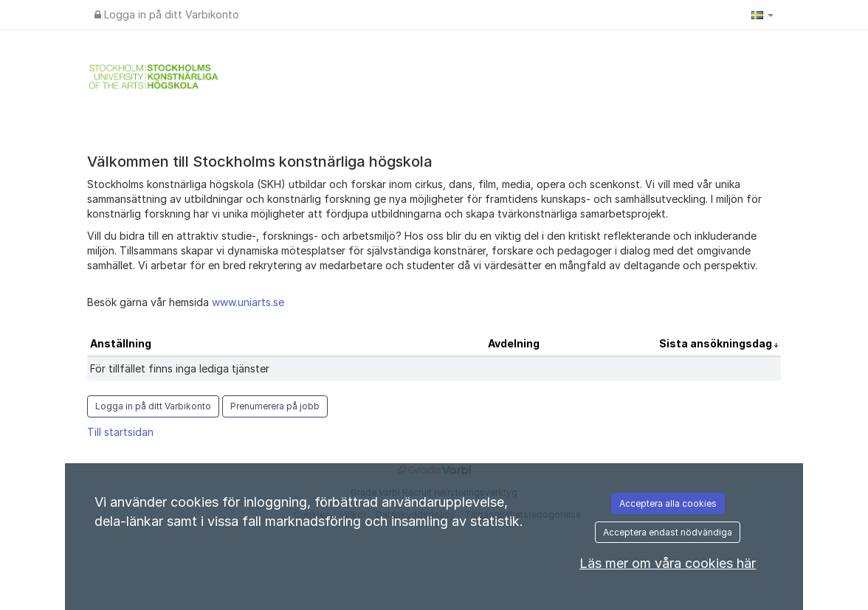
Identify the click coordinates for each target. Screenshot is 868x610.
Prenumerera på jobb (275, 406)
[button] (762, 15)
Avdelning (514, 343)
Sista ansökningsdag (717, 343)
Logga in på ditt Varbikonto (167, 14)
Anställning (121, 343)
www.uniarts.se (248, 302)
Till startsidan (120, 432)
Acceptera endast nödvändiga (668, 532)
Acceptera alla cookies (668, 503)
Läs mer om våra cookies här (668, 563)
